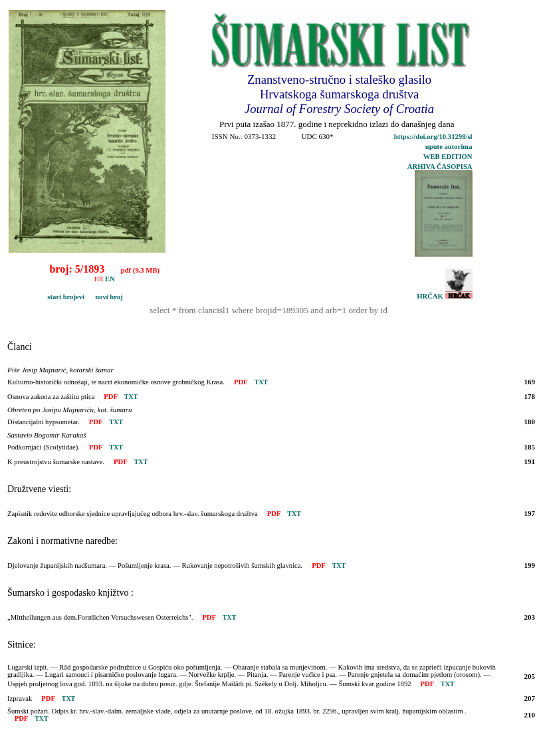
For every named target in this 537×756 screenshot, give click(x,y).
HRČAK (444, 296)
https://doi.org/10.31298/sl (433, 137)
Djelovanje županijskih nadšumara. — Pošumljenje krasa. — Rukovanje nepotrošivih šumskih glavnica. (155, 566)
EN (110, 279)
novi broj (105, 297)
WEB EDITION (448, 157)
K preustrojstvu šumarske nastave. (56, 462)
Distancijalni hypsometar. (44, 422)
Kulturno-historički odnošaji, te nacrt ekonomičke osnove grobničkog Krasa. (116, 382)
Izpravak (20, 698)
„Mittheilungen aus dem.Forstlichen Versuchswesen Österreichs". (100, 617)
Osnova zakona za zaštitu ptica (51, 397)
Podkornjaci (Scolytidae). (44, 447)
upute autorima (449, 147)
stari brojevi (48, 297)
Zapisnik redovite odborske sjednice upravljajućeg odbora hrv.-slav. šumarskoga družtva (133, 514)
